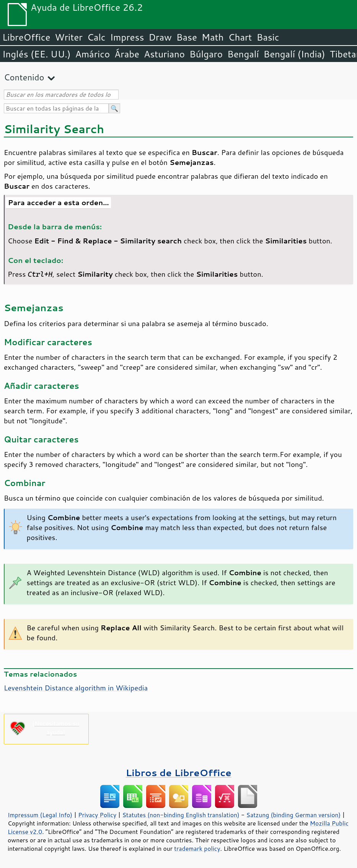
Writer (68, 37)
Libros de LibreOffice (178, 773)
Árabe (127, 54)
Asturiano (164, 54)
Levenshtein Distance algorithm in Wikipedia (76, 688)
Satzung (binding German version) (294, 815)
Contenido (24, 77)
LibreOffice (26, 37)
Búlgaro (206, 54)
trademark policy (197, 848)
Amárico (93, 54)
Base (187, 37)
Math (213, 37)
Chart (240, 37)
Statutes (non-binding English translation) (181, 815)
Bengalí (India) (294, 54)
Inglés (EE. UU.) (37, 54)
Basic (268, 37)
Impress (127, 37)
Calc (96, 37)
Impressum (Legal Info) (40, 815)
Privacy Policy (97, 815)
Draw (160, 37)
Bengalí (243, 54)
